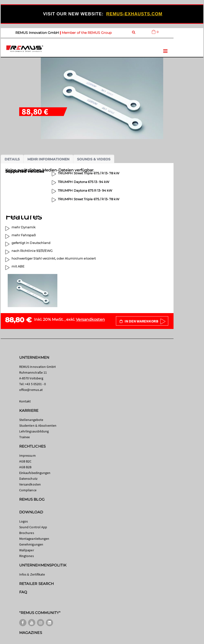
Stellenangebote (31, 420)
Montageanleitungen (34, 539)
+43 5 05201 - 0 (35, 384)
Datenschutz (28, 479)
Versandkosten (90, 319)
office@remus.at (31, 390)
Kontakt (25, 401)
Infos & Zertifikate (32, 574)
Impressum (27, 456)
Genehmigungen (31, 544)
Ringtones (27, 556)
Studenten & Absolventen (38, 425)
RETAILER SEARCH (36, 584)
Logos (24, 521)
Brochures (27, 533)
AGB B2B (25, 467)
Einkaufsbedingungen (35, 473)
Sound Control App (33, 527)
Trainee (24, 437)
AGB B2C (25, 461)
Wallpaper (27, 550)
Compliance (28, 490)
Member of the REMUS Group (87, 33)
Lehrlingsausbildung (34, 431)
